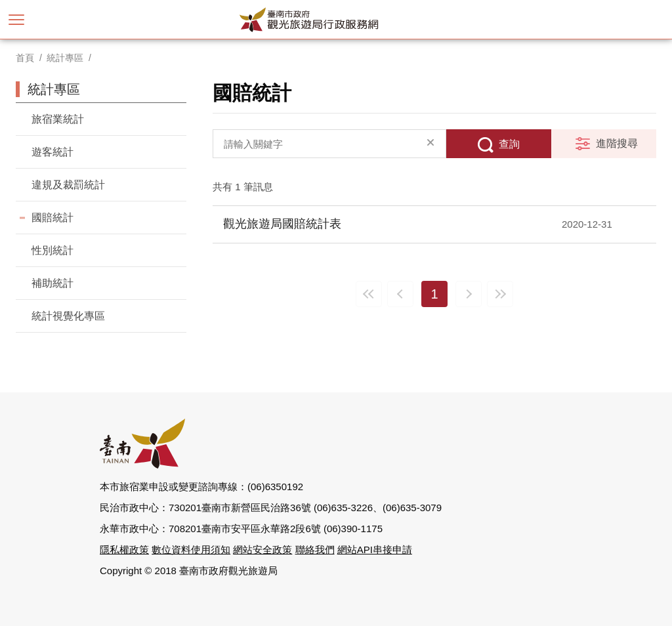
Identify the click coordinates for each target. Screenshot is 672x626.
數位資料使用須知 (191, 550)
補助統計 (52, 283)
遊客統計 (52, 152)
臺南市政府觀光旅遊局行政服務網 (336, 20)
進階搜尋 (617, 143)
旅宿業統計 (58, 119)
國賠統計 (52, 218)
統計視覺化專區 (68, 316)
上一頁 (400, 294)
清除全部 (430, 144)
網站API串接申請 (375, 550)
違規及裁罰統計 (68, 185)
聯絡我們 (315, 550)
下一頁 (469, 294)
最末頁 (500, 294)
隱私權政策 (124, 550)
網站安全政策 (262, 550)
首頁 (25, 58)
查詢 (509, 144)
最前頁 (369, 294)
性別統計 (52, 250)
